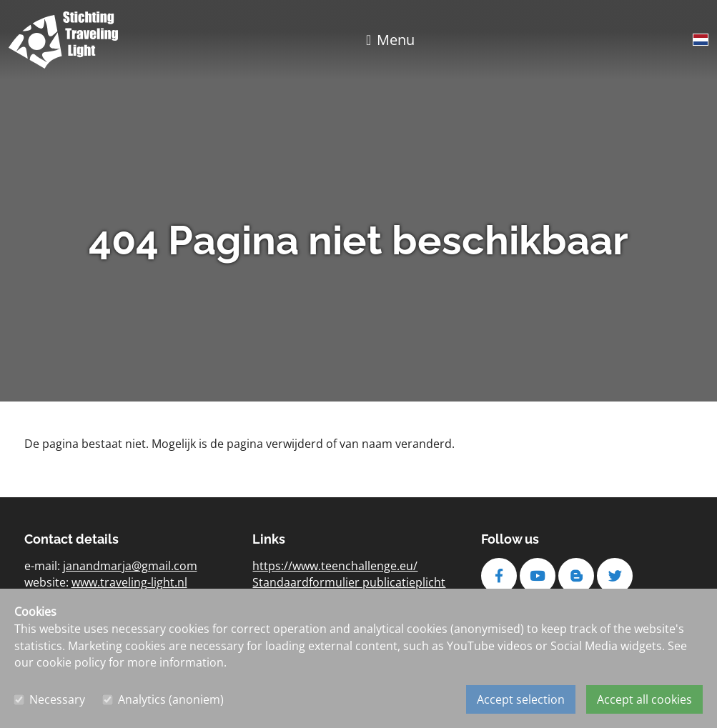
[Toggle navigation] (390, 40)
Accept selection (521, 699)
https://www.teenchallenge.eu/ (335, 566)
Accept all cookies (644, 699)
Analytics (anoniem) (171, 699)
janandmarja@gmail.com (130, 566)
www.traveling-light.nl (129, 582)
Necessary (57, 699)
